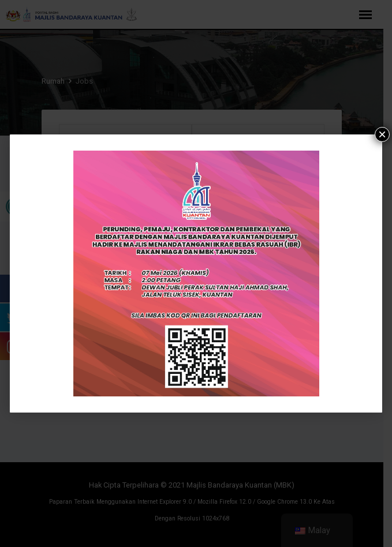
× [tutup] (382, 134)
